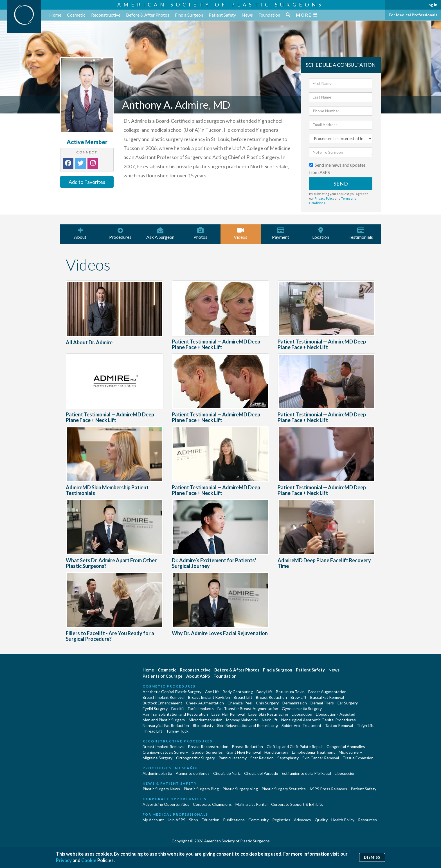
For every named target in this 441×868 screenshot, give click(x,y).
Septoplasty (288, 758)
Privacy (64, 861)
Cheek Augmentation (205, 703)
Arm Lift (212, 692)
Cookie (89, 861)
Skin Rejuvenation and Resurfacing (247, 725)
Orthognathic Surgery (195, 758)
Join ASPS (176, 820)
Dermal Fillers (322, 703)
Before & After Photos (148, 15)
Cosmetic (76, 15)
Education (211, 820)
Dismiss (372, 857)
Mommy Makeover (242, 720)
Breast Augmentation (327, 692)
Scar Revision (262, 758)
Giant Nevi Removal (244, 752)
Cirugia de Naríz (227, 773)
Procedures (121, 233)
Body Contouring (238, 692)
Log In (432, 5)
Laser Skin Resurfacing (268, 714)
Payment (281, 233)
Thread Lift (152, 731)
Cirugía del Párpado (261, 773)
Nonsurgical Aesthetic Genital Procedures (319, 720)
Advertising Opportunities (166, 804)
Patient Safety (222, 15)
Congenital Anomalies (346, 747)
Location (321, 233)
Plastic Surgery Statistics (284, 789)
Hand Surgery (276, 752)
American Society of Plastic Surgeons (220, 5)
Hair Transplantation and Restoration (175, 714)
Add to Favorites (87, 182)
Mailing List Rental (251, 804)
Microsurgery (350, 752)
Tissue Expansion (358, 758)
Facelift (178, 709)
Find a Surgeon (189, 15)
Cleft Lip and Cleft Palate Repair (295, 747)
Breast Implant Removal (164, 697)
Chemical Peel (240, 703)
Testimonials (361, 233)
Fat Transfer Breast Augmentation (248, 709)
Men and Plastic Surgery (164, 720)
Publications (234, 820)
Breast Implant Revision (209, 697)
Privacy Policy (325, 198)
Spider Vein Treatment (301, 725)
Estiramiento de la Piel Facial (306, 773)
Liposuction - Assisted (336, 714)
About (80, 233)
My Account (153, 820)
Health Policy (343, 820)
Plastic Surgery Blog (201, 789)
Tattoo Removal (339, 725)
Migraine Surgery (157, 758)
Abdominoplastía (157, 773)
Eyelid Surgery (155, 709)
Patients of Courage (163, 676)
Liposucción (345, 773)
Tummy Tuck (177, 731)
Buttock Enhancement (162, 703)
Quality (321, 820)
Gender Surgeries (207, 752)
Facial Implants (201, 709)
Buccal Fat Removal (327, 697)
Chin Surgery (267, 703)
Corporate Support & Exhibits (297, 804)
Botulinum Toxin (290, 692)
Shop (193, 820)
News (247, 15)
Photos (201, 233)
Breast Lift (243, 697)
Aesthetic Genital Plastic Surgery (172, 692)
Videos (241, 233)
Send (341, 184)
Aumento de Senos (193, 773)
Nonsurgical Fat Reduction (166, 725)
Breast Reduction (271, 697)
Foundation (269, 15)
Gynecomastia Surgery (302, 709)
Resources (367, 820)
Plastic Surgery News (161, 789)
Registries (281, 820)
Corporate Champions (212, 804)
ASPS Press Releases (328, 789)
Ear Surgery (348, 703)
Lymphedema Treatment (313, 752)
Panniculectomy (233, 758)
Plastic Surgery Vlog (240, 789)
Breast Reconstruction (208, 747)
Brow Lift (299, 697)
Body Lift (264, 692)
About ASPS (198, 676)
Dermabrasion (295, 703)
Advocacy (302, 820)
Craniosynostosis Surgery (165, 752)
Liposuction (302, 714)
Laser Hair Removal (228, 714)
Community (258, 820)
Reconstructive (106, 15)
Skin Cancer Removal (321, 758)
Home (55, 15)
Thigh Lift (365, 725)
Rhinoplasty (203, 725)
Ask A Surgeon (160, 233)
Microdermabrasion (206, 720)
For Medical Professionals (413, 15)
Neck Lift (270, 720)
